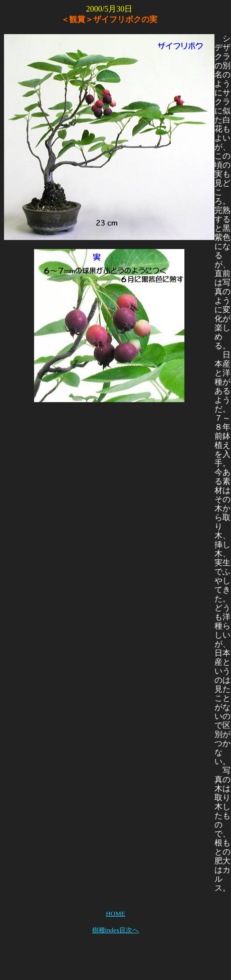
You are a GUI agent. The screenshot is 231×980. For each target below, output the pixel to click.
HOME (115, 913)
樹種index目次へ (116, 930)
